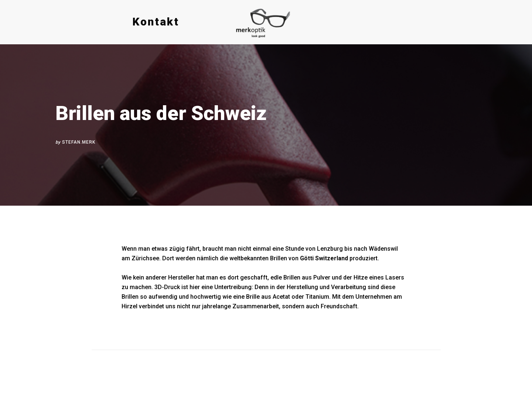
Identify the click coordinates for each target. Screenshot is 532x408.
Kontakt (156, 22)
